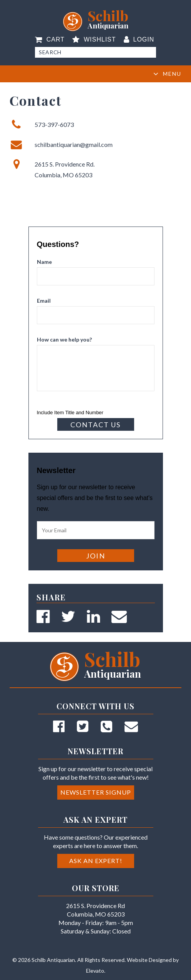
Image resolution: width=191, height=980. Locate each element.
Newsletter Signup (96, 792)
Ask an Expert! (96, 861)
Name (44, 262)
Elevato (95, 971)
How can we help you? (64, 339)
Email (44, 301)
